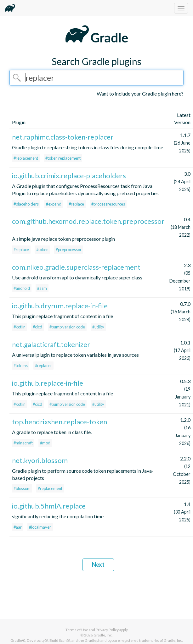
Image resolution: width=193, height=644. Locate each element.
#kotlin (20, 327)
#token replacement (63, 158)
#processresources (108, 204)
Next (98, 564)
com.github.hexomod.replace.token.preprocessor (88, 221)
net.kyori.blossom (40, 460)
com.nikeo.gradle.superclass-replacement (76, 267)
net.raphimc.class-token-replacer (63, 137)
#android (22, 288)
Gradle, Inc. (103, 635)
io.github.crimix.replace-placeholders (69, 176)
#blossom (22, 488)
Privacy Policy (107, 630)
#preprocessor (69, 250)
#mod (45, 443)
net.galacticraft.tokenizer (51, 344)
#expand (54, 204)
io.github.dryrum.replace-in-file (60, 306)
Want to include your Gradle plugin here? (140, 94)
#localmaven (40, 527)
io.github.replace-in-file (48, 383)
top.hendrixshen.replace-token (60, 422)
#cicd (37, 327)
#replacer (43, 366)
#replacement (26, 158)
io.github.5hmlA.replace (49, 506)
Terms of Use (77, 630)
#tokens (21, 366)
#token (42, 250)
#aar (18, 527)
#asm (42, 288)
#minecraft (23, 443)
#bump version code (67, 327)
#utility (98, 327)
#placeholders (26, 204)
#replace (76, 204)
